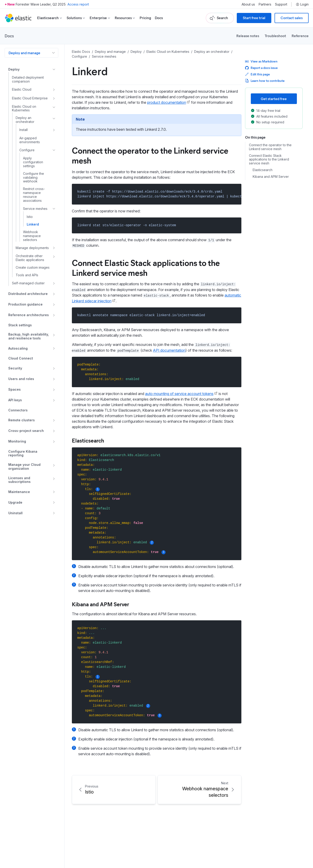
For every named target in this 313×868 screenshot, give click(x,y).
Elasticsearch (88, 440)
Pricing (145, 18)
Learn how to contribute (265, 81)
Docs (159, 18)
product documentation (167, 102)
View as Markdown (261, 61)
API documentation (169, 350)
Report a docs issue (261, 68)
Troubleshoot (275, 36)
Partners (265, 4)
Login (302, 4)
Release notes (248, 36)
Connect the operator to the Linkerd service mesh (150, 155)
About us (248, 4)
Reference (300, 36)
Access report (78, 4)
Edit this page (257, 74)
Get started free (274, 99)
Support (281, 4)
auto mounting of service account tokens (179, 394)
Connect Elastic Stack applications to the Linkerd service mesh (146, 267)
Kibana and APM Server (100, 604)
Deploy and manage (24, 53)
